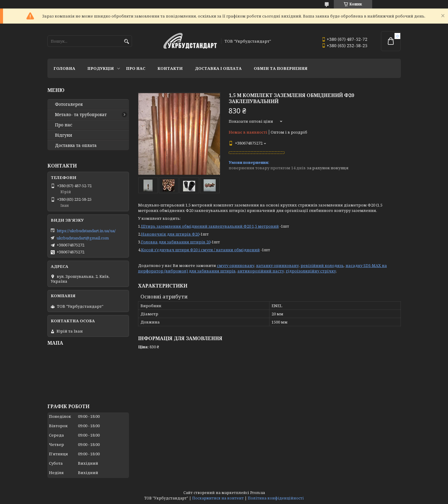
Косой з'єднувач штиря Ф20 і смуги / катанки (188, 250)
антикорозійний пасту (261, 271)
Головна (64, 68)
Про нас (136, 68)
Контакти (170, 68)
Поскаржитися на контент (218, 498)
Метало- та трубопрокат (81, 115)
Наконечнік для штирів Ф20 (170, 234)
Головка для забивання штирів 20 (176, 242)
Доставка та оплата (76, 145)
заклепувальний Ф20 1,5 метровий (243, 226)
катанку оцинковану (277, 265)
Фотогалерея (69, 104)
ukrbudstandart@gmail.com (83, 238)
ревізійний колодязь (322, 265)
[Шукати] (127, 42)
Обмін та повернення (281, 68)
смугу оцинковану (236, 265)
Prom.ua (258, 493)
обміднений (195, 226)
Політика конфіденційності (276, 498)
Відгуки (64, 135)
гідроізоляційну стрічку (311, 271)
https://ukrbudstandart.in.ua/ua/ (86, 231)
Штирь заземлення (161, 226)
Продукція (101, 68)
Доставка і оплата (218, 68)
